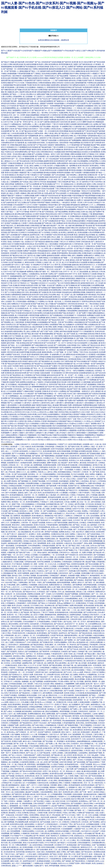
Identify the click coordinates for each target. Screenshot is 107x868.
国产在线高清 (94, 394)
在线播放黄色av (35, 274)
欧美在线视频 (36, 470)
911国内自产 (40, 824)
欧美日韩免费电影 (77, 237)
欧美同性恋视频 (91, 723)
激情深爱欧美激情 (23, 226)
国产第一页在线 (32, 186)
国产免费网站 (15, 833)
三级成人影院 (10, 320)
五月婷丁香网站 (73, 352)
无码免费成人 (65, 527)
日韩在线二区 (14, 465)
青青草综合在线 (51, 170)
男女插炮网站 (13, 150)
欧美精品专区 (31, 852)
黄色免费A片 (97, 732)
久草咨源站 (79, 629)
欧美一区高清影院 (95, 665)
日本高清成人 (18, 389)
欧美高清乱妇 (30, 244)
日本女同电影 (100, 820)
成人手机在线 (11, 472)
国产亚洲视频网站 (76, 306)
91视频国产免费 (13, 725)
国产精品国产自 (37, 364)
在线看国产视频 (11, 520)
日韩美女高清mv (56, 129)
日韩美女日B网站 (24, 299)
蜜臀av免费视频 (63, 74)
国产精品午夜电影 (21, 129)
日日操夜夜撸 (30, 827)
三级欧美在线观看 (94, 810)
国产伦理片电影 (98, 698)
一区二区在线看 (49, 131)
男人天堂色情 (87, 734)
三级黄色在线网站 (28, 831)
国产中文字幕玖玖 (19, 654)
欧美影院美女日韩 (52, 493)
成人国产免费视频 (36, 681)
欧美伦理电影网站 (94, 129)
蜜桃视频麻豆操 (12, 189)
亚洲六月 (68, 748)
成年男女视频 (80, 504)
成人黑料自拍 (93, 272)
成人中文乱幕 (82, 110)
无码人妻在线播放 (32, 292)
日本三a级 (41, 695)
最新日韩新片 (47, 124)
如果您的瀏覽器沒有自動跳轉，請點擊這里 (54, 40)
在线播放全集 (93, 325)
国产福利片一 (45, 106)
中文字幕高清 (17, 564)
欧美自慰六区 (93, 463)
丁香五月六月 (64, 242)
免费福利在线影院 (79, 85)
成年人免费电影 (93, 649)
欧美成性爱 (35, 624)
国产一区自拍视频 (67, 470)
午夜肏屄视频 (37, 741)
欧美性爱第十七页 (39, 548)
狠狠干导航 (16, 504)
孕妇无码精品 (94, 304)
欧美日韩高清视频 (99, 78)
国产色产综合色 (42, 99)
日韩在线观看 (87, 348)
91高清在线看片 (68, 138)
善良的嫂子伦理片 (75, 686)
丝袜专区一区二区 (31, 495)
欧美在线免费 (65, 159)
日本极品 (83, 523)
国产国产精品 (59, 748)
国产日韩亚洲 (28, 276)
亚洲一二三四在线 (67, 320)
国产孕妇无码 (33, 90)
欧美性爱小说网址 (47, 274)
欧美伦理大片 (92, 661)
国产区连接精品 (83, 645)
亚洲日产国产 (87, 728)
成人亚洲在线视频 (81, 232)
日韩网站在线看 (10, 477)
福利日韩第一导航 (13, 343)
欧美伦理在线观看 (74, 336)
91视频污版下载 (66, 99)
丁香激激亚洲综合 (31, 83)
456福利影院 (24, 762)
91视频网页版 (92, 675)
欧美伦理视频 (55, 338)
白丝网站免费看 (80, 179)
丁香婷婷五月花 (22, 127)
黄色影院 (12, 813)
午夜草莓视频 (23, 746)
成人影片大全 (8, 186)
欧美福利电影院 (75, 785)
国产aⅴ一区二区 (47, 110)
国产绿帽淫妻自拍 (8, 90)
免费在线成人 (35, 103)
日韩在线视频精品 (85, 465)
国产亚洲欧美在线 (67, 629)
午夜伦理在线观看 (79, 186)
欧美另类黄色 (6, 295)
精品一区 (95, 447)
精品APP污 (90, 477)
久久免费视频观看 (38, 778)
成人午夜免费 (79, 654)
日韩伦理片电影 (68, 290)
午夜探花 (47, 536)
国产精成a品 (31, 820)
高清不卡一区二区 (25, 269)
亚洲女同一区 (11, 594)
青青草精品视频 (71, 152)
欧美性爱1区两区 (32, 285)
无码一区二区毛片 (80, 622)
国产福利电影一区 (10, 69)
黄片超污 (93, 481)
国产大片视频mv (93, 147)
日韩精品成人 (27, 829)
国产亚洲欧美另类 (47, 642)
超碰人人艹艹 (17, 866)
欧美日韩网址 (100, 520)
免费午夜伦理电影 (95, 483)
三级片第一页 (89, 244)
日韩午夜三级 (10, 200)
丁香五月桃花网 (63, 182)
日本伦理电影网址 (35, 546)
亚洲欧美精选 (81, 603)
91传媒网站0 (62, 511)
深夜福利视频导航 (43, 92)
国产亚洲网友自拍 (90, 237)
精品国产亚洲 (72, 389)
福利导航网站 (6, 237)
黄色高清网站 (14, 318)
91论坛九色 (52, 564)
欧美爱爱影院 (95, 152)
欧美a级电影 (92, 663)
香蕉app (60, 603)
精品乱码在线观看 (75, 131)
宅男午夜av (72, 642)
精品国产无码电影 (31, 288)
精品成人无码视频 (90, 288)
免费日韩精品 (44, 258)
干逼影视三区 (6, 198)
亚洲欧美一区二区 (88, 467)
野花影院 (5, 672)
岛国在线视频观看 (82, 695)
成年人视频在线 (94, 578)
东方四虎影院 (20, 308)
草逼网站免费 (70, 578)
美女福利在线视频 (30, 64)
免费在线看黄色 (63, 163)
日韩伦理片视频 (38, 626)
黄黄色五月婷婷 (75, 242)
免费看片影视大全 (87, 398)
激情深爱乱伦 (96, 705)
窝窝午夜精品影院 (36, 578)
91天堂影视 (80, 693)
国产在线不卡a (66, 548)
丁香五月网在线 (60, 189)
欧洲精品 (25, 757)
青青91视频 (67, 647)
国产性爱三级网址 (66, 760)
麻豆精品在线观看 (91, 771)
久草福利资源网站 (62, 847)
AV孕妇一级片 (54, 580)
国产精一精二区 (15, 131)
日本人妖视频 (94, 815)
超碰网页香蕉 (48, 161)
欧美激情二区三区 (85, 387)
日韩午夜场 (61, 465)
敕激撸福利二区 (44, 179)
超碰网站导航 (67, 127)
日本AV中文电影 (57, 820)
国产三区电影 (29, 580)
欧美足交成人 (45, 769)
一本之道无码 (13, 269)
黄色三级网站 (90, 474)
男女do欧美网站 (61, 663)
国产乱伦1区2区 (80, 824)
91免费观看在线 (99, 787)
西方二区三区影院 (82, 541)
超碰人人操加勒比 (94, 108)
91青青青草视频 (34, 315)
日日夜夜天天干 (60, 845)
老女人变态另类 (16, 638)
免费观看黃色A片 (13, 700)
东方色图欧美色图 (18, 244)
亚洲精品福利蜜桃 (78, 221)
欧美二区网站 (54, 331)
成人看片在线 (38, 398)
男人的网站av (86, 447)
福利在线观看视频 (64, 582)
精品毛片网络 (97, 827)
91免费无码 (92, 479)
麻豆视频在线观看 (67, 679)
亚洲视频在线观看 (89, 596)
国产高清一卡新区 (35, 582)
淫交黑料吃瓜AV (93, 366)
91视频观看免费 (7, 228)
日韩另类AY (65, 737)
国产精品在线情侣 (93, 762)
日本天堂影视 (65, 283)
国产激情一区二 (45, 272)
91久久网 (59, 647)
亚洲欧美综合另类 (58, 534)
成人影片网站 (15, 748)
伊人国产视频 (78, 338)
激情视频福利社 (14, 785)
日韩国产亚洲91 (57, 622)
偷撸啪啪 (25, 681)
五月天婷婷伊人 (93, 350)
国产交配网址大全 (59, 285)
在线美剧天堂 (83, 228)
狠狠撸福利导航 (51, 615)
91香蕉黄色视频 (22, 69)
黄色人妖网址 (78, 833)
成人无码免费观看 (14, 831)
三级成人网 (87, 647)
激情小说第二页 (16, 861)
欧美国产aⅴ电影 (37, 131)
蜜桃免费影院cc (61, 145)
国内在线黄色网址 (83, 721)
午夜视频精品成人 (62, 359)
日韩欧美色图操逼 (45, 83)
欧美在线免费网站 (8, 500)
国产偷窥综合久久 (60, 101)
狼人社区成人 (69, 219)
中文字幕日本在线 (18, 288)
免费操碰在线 (16, 124)
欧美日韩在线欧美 (40, 253)
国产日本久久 (16, 265)
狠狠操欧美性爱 (84, 850)
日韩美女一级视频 (15, 801)
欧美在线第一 (15, 168)
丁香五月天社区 (95, 746)
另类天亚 (15, 751)
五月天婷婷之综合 (37, 605)
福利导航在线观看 (66, 331)
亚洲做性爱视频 (30, 322)
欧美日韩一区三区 (56, 467)
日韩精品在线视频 (63, 364)
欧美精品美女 (100, 780)
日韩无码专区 (64, 573)
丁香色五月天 (85, 191)
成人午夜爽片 (24, 806)
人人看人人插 (89, 378)
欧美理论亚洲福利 (88, 785)
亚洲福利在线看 (26, 463)
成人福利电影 (92, 525)
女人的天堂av (12, 817)
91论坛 (70, 608)
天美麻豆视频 (19, 562)
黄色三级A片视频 (47, 304)
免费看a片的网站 (91, 587)
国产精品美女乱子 (31, 670)
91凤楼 (32, 702)
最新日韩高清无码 (52, 177)
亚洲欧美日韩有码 (64, 656)
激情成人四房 (74, 260)
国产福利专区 (67, 62)
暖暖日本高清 (91, 532)
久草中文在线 (88, 203)
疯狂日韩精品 (79, 778)
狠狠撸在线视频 (51, 276)
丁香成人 (89, 670)
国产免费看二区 (70, 640)
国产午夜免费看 (16, 622)
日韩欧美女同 (76, 822)
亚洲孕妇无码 (99, 94)
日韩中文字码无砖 (40, 182)
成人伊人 (18, 635)
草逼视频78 (61, 741)
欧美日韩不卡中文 (71, 274)
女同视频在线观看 (93, 824)
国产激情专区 (11, 647)
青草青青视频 (64, 64)
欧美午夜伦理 (46, 679)
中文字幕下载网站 (89, 269)
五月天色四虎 (11, 106)
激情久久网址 (92, 184)
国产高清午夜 (50, 387)
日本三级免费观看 (40, 543)
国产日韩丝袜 (85, 569)
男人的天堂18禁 (38, 532)
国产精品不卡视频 (8, 62)
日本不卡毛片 (8, 272)
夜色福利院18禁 (80, 258)
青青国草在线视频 (63, 173)
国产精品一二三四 (16, 94)
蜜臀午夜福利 (52, 463)
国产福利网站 (58, 396)
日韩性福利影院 (43, 854)
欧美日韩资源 (67, 587)
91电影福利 (91, 861)
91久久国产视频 (59, 108)
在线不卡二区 (56, 822)
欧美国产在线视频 (11, 223)
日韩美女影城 (24, 327)
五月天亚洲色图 (52, 481)
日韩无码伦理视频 (36, 161)
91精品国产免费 (11, 458)
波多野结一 (51, 610)
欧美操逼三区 (44, 246)
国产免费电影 (78, 67)
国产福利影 (36, 456)
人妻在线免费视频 (70, 753)
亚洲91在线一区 (16, 804)
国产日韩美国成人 (48, 212)
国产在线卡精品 (38, 725)
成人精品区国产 (36, 209)
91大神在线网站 (97, 707)
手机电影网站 (95, 490)
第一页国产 (5, 716)
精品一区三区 (97, 751)
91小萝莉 (75, 856)
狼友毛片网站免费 (78, 799)
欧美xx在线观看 (68, 384)
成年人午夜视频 (92, 495)
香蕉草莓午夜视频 (53, 778)
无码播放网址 (15, 523)
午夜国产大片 (63, 444)
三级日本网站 (71, 168)
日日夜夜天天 (23, 232)
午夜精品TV (45, 502)
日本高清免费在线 (92, 836)
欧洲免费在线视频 (28, 739)
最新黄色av (16, 790)
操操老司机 (80, 449)
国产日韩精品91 (25, 311)
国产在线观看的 (95, 103)
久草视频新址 (48, 396)
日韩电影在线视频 (72, 559)
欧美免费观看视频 (96, 541)
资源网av (85, 511)
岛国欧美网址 (64, 113)
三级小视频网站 (23, 817)
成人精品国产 (63, 463)
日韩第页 (64, 652)
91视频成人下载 (87, 214)
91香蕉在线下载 (83, 513)
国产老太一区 (31, 654)
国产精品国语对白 (57, 599)
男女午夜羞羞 (10, 290)
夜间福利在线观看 (55, 497)
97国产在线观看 (76, 173)
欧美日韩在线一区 (43, 794)
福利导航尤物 (77, 269)
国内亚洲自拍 (37, 458)
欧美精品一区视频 (12, 610)
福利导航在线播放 (99, 387)
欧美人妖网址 (77, 78)
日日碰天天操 (99, 251)
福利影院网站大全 (65, 230)
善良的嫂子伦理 (28, 705)
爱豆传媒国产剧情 (13, 382)
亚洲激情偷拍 (84, 490)
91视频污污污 (37, 693)
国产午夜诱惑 (92, 361)
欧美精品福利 (80, 354)
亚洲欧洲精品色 (76, 216)
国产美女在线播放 (80, 361)
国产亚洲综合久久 (16, 675)
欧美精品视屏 (95, 209)
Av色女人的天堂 (33, 246)
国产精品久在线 (52, 790)
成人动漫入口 (26, 336)
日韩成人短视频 (11, 488)
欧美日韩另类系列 (86, 555)
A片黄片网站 (77, 780)
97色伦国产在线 (63, 398)
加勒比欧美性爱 (31, 92)
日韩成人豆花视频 (31, 555)
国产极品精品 (18, 338)
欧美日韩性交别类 (47, 108)
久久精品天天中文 (36, 451)
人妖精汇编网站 (98, 714)
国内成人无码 (36, 191)
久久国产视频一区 (60, 352)
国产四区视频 (54, 762)
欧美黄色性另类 (37, 120)
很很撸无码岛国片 (19, 797)
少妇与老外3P (86, 831)
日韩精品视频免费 (95, 207)
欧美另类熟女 (11, 103)
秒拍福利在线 (67, 292)
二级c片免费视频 (59, 311)
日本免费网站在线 (95, 624)
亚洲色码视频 (98, 156)
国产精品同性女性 (48, 490)
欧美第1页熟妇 (78, 380)
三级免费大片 (28, 801)
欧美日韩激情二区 (17, 856)
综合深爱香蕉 (63, 460)
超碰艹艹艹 (86, 790)
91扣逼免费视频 (58, 658)
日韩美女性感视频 (23, 647)
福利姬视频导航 (81, 83)
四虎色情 (4, 529)
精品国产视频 (91, 562)
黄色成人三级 (81, 592)
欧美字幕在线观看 (11, 599)
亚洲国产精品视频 (39, 481)
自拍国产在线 (82, 479)
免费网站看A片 (24, 189)
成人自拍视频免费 (43, 449)
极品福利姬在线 (93, 101)
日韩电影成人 (96, 488)
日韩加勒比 (67, 585)
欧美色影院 (24, 451)
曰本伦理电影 (17, 663)
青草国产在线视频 (51, 532)
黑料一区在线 (33, 138)
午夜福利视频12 (12, 278)
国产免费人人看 (76, 709)
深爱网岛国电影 (76, 615)
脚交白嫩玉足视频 (25, 154)
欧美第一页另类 (77, 203)
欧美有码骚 (21, 852)
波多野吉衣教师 (52, 97)
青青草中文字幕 (36, 212)
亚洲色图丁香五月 (92, 656)
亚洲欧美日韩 (62, 702)
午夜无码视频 (62, 486)
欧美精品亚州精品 (65, 87)
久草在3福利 (32, 854)
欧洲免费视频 (55, 106)
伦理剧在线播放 (88, 99)
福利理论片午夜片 (89, 182)
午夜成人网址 (53, 133)
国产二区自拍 (78, 760)
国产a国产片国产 (43, 331)
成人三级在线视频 (77, 276)
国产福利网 (98, 617)
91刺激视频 (33, 585)
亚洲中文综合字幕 (12, 838)
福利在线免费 (96, 382)
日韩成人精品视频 (36, 536)
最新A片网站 (62, 852)
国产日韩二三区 (9, 179)
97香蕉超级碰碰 (42, 251)
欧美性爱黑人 (95, 166)
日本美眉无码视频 (12, 327)
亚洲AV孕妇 (35, 488)
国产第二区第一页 (66, 601)
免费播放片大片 (69, 603)
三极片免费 (70, 769)
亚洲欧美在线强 (11, 665)
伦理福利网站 (94, 161)
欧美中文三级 (82, 396)
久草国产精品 (36, 380)
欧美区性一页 (12, 615)
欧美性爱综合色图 (57, 774)
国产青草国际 (11, 71)
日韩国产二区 (25, 306)
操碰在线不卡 (77, 302)
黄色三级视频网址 (15, 110)
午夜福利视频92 (59, 103)
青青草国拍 (32, 764)
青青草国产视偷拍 (44, 203)
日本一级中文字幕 (34, 589)
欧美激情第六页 (59, 373)
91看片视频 (97, 856)
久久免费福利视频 (74, 797)
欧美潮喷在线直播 (85, 451)
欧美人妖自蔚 (48, 345)
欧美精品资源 (25, 343)
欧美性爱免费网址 (33, 502)
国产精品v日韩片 (56, 827)
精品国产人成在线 (55, 207)
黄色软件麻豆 (53, 205)
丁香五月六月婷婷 (8, 787)
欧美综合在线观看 (16, 251)
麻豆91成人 (27, 741)
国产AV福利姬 (52, 592)
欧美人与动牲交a (38, 571)
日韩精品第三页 (61, 447)
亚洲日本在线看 (9, 548)
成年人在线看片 (7, 302)
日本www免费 (78, 672)
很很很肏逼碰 (70, 592)
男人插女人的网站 (30, 331)
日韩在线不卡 (25, 444)
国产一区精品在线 (8, 815)
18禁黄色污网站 (66, 255)
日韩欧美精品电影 (25, 191)
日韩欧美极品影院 (16, 145)
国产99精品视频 (37, 345)
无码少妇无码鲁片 (45, 649)
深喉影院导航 (80, 278)
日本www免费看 (29, 774)
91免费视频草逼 (85, 193)
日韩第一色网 (61, 610)
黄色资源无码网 (21, 373)
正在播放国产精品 (64, 564)
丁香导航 (14, 728)
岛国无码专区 (58, 661)
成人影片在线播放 (77, 329)
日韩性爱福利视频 (20, 357)
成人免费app (83, 820)
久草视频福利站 (64, 90)
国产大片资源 (10, 292)
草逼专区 (73, 645)
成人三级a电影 (51, 495)
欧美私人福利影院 (68, 232)
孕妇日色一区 (78, 288)
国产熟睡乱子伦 (72, 550)
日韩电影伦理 (44, 115)
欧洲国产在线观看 (35, 391)
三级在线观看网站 (46, 792)
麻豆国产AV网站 (24, 557)
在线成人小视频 (29, 348)
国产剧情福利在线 (87, 113)
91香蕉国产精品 (63, 368)
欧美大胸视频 (79, 327)
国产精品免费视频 (74, 391)
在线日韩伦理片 (92, 548)
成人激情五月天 (7, 207)
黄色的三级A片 (46, 815)
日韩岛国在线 (86, 242)
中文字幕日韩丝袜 (53, 198)
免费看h (62, 532)
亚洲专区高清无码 (50, 569)
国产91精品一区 (27, 265)
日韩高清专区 (83, 711)
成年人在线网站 (27, 170)
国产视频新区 (53, 460)
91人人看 (34, 734)
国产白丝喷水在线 (90, 612)
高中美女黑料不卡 (73, 626)
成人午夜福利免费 (21, 315)
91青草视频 (24, 838)
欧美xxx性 (55, 527)
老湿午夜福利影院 (33, 354)
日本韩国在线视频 (15, 684)
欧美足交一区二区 (59, 771)
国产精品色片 (91, 320)
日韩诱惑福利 (67, 562)
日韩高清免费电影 (15, 780)
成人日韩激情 (60, 278)
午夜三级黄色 (82, 389)
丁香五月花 (38, 684)
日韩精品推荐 (27, 661)
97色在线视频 (34, 746)
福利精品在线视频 (59, 168)
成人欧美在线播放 (78, 670)
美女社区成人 (71, 513)
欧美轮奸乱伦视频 (27, 700)
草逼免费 (97, 686)
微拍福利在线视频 (42, 608)
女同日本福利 (55, 799)
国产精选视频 (85, 145)
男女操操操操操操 (69, 721)
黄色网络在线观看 (8, 315)
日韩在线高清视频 (76, 612)
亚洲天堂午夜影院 (55, 813)
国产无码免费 (15, 506)
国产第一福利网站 (30, 677)
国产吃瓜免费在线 (92, 322)
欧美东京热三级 (72, 189)
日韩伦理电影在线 (11, 483)
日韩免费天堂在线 (54, 675)
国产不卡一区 (58, 184)
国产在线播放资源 (52, 221)
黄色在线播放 (28, 253)
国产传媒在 (73, 652)
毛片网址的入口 (62, 518)
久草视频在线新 (59, 110)
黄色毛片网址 (25, 168)
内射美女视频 (45, 85)
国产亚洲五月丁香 (77, 198)
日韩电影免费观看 (72, 806)
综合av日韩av (71, 479)
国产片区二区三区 (30, 338)
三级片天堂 (84, 776)
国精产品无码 (86, 626)
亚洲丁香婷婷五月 (84, 274)
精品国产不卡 (78, 331)
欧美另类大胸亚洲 (35, 278)
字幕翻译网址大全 (70, 267)
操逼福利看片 (55, 136)
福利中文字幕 (88, 619)
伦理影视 (25, 813)
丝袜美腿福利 (64, 481)
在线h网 (60, 730)
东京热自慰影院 (53, 260)
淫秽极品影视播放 (38, 299)
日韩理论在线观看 (30, 527)
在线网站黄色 (24, 529)
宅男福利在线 (97, 737)
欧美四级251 (44, 728)
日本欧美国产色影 (77, 527)
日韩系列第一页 (20, 166)
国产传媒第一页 (85, 707)
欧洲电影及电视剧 (44, 861)
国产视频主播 (92, 536)
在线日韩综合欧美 (62, 387)
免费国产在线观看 (30, 251)
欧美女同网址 (44, 325)
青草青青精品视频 (39, 629)
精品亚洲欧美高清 (28, 686)
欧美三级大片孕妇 (25, 571)
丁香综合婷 (21, 668)
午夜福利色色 (75, 94)
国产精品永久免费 (31, 133)
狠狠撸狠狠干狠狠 (25, 219)
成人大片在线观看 (10, 391)
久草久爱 (63, 757)
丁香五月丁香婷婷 (48, 612)
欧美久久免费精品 (60, 391)
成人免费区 (74, 675)
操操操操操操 (83, 311)
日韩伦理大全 (43, 384)
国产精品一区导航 (81, 115)
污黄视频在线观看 (89, 173)
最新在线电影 (31, 99)
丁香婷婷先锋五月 (50, 76)
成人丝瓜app (100, 748)
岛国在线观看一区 (47, 373)
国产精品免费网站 (62, 212)
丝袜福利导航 (18, 394)
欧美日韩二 (13, 532)
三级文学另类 (66, 670)
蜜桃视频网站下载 (48, 278)
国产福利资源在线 (86, 64)
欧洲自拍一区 (67, 677)
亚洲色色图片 (86, 732)
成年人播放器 (99, 806)
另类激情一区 (81, 536)
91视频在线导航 (77, 783)
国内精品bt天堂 (7, 115)
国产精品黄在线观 (17, 850)
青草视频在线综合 (32, 668)
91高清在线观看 (30, 767)
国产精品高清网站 (56, 665)
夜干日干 (34, 732)
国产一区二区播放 (77, 375)
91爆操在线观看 (15, 170)
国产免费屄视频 (41, 394)
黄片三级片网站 (25, 691)
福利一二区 (30, 787)
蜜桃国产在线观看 (47, 103)
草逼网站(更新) (50, 539)
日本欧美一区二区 (51, 751)
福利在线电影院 (83, 394)
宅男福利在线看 (30, 562)
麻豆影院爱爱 (78, 601)
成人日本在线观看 (47, 559)
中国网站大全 (43, 302)
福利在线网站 (30, 824)
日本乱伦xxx (88, 668)
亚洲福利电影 (76, 467)
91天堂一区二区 (86, 281)
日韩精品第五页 (65, 751)
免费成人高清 (99, 255)
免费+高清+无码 (70, 638)
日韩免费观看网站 (78, 230)
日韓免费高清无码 (8, 143)
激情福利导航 (90, 748)
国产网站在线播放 (99, 163)
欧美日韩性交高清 (35, 771)
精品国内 (33, 806)
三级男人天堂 (14, 550)
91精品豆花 (68, 543)
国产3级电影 (67, 861)
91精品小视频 (6, 605)
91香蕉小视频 (74, 776)
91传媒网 (12, 658)
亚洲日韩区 (35, 833)
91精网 (79, 813)
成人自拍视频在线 (26, 396)
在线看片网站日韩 (71, 228)
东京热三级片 (72, 394)
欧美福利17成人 (19, 242)
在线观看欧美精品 (8, 569)
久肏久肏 (98, 444)
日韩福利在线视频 (65, 700)
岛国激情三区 (28, 564)
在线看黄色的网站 (51, 681)
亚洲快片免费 (17, 741)
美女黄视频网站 (83, 161)
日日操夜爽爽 (56, 596)
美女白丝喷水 (86, 566)
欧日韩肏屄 (26, 566)
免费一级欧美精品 (20, 101)
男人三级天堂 (65, 281)
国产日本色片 (89, 520)
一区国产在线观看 (86, 764)
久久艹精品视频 (32, 283)
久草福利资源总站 (31, 649)
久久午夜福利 (91, 85)
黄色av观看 (88, 543)
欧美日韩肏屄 (23, 361)
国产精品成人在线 (15, 527)
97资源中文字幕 (17, 359)
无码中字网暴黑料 (19, 258)
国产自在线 (94, 497)
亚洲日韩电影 (59, 559)
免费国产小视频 (22, 391)
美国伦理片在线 (57, 272)
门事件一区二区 (82, 168)
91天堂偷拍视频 (46, 200)
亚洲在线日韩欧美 (94, 334)
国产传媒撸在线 (20, 99)
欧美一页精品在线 (96, 854)
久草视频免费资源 (26, 281)
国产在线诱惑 (40, 177)
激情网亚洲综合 (60, 249)
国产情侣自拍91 (87, 852)
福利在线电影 (53, 90)
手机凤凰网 (68, 794)
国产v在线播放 (34, 325)
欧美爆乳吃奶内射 (56, 672)
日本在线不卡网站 (22, 815)
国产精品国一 (21, 246)
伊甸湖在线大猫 (84, 189)
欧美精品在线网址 (51, 74)
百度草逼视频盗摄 (44, 767)
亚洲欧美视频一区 (60, 649)
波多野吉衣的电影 (58, 767)
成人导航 (53, 608)
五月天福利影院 (72, 801)
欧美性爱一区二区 (70, 396)
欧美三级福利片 (49, 145)
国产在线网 (81, 640)
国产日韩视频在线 (81, 769)
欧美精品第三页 (70, 746)
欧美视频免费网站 (10, 108)
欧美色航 (62, 500)
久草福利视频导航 (69, 723)
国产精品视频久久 (18, 262)
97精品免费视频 (74, 143)
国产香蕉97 (36, 513)
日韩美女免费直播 (96, 642)
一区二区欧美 (98, 847)
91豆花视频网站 (45, 555)
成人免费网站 (50, 831)
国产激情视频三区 (25, 481)
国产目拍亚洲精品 (85, 845)
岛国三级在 (41, 852)
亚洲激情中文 (20, 179)
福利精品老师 (13, 543)
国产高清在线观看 (32, 179)
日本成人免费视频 (58, 228)
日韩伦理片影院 (76, 619)
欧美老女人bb (74, 460)
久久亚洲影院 (91, 354)
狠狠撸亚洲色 (30, 159)
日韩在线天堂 (57, 138)
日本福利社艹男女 (66, 824)
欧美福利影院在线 (72, 764)
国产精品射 (25, 612)
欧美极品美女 (100, 196)
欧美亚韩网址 (88, 156)
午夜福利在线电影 (79, 69)
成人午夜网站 (8, 136)
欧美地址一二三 (69, 357)
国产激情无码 (17, 794)
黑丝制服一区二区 (66, 817)
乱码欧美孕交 (48, 748)
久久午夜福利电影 (73, 145)
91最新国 (67, 783)
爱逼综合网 (38, 550)
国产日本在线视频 (58, 175)
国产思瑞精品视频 (94, 454)
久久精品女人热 (98, 281)
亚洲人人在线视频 (89, 318)
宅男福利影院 (92, 136)
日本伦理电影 (55, 239)
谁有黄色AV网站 (19, 656)
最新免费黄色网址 (80, 366)
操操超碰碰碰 (52, 182)
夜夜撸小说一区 (99, 87)
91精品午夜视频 (7, 698)
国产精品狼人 (58, 334)
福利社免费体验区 (87, 617)
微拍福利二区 (82, 101)
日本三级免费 (28, 684)
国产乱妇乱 (68, 622)
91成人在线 (85, 546)
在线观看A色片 (88, 444)
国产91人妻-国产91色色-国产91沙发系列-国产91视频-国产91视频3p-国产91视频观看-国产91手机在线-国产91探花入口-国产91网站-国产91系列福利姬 (53, 8)
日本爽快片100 (49, 458)
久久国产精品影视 (44, 753)
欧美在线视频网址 (70, 209)
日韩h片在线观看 (92, 117)
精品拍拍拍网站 (17, 80)
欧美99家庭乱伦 (10, 175)
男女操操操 (57, 815)
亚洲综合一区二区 (64, 329)
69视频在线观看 (97, 741)
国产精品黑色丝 (15, 375)
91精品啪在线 (31, 633)
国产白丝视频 (47, 168)
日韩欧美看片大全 (23, 470)
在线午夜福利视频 (75, 120)
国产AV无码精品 (44, 232)
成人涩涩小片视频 (37, 615)
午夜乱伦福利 (79, 150)
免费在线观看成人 (99, 313)
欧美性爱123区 (93, 529)
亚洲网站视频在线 (35, 714)
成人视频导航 (16, 661)
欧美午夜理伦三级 (79, 661)
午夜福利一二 (42, 656)
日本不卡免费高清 (10, 267)
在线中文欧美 (93, 297)
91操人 (4, 700)
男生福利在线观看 (20, 85)
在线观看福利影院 (85, 373)
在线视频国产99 (82, 483)
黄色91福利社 (43, 553)
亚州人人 (30, 797)
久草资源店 (41, 592)
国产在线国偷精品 (81, 129)
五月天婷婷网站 (10, 127)
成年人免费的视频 (53, 629)
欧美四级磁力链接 (11, 559)
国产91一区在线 (39, 276)
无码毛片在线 (6, 288)
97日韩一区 (9, 474)
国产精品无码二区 (10, 226)
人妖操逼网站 (83, 753)
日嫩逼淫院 (102, 794)
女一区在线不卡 (93, 700)
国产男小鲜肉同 (39, 836)
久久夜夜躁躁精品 (92, 506)
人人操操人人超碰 (11, 746)
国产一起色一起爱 (40, 198)
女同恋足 (21, 827)
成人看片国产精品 (25, 334)
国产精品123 (43, 603)
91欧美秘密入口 (59, 513)
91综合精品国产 (54, 159)
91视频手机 (5, 808)
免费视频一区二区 (80, 308)
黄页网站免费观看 (68, 115)
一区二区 (54, 769)
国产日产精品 (38, 145)
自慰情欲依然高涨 (87, 456)
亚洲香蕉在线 (10, 373)
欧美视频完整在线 (53, 504)
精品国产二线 (55, 226)
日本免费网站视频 (98, 285)
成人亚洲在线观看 (42, 290)
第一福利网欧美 (72, 166)
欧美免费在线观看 (88, 216)
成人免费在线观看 (95, 168)
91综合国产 (96, 831)
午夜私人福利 (50, 647)
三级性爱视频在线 (28, 497)
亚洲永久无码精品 (86, 559)
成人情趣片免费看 (40, 255)
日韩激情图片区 (89, 331)
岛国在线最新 (78, 794)
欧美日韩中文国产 (55, 251)
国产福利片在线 (74, 447)
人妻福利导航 (82, 175)
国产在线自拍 (89, 133)
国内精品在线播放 (50, 173)
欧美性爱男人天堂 (44, 820)
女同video (94, 546)
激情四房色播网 (83, 124)
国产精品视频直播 (40, 587)
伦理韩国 (68, 509)
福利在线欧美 (90, 658)
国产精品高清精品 (20, 596)
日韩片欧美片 (95, 615)
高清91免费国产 (56, 341)
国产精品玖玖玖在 (30, 592)
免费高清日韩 (70, 449)
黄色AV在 (26, 843)
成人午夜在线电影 (84, 827)
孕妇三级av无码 (64, 744)
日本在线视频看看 (51, 368)
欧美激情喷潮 (91, 290)
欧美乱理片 (26, 734)
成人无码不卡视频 (84, 610)
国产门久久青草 (52, 265)
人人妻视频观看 (13, 806)
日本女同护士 (54, 113)
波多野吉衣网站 (34, 106)
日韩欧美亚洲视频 (15, 163)
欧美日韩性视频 (38, 447)
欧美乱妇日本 (18, 329)
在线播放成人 (90, 371)
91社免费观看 (85, 539)
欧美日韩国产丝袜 (99, 302)
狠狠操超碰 (22, 559)
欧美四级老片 (18, 260)
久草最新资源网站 (44, 622)
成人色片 (66, 497)
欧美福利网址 (6, 790)
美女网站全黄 (50, 605)
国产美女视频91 (46, 127)
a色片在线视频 (100, 299)
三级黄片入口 (41, 97)
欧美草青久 (98, 619)
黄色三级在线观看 (33, 200)
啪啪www (94, 721)
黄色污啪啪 (6, 661)
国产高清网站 (95, 822)
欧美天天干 (64, 571)
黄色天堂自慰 (62, 382)
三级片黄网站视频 (60, 336)
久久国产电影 (20, 290)
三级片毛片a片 (54, 734)
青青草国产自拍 (38, 518)
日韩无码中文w (65, 553)
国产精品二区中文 (65, 371)
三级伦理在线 (45, 833)
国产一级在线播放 (8, 546)
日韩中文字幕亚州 (64, 214)
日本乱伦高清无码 (30, 760)
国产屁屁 (96, 472)
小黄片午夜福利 (84, 493)
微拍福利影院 (13, 191)
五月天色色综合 (69, 147)
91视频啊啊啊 (70, 684)
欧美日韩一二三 (49, 80)
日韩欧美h (66, 822)
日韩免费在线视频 (77, 90)
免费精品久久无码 (54, 541)
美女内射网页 (40, 244)
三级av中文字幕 (40, 237)
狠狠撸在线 (49, 516)
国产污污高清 (8, 357)
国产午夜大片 (12, 534)
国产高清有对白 (30, 716)
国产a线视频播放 (90, 384)
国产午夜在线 (72, 500)
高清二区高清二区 (14, 566)
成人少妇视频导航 (23, 108)
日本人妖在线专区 (89, 739)
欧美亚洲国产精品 (60, 313)
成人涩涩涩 (68, 755)
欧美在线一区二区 (8, 845)
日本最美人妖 (56, 232)
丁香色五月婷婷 (90, 838)
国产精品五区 (73, 633)
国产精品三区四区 (57, 854)
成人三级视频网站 (13, 182)
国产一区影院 (6, 718)
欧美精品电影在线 (27, 617)
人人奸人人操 (89, 375)
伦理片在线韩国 (29, 260)
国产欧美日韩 (97, 359)
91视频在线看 (84, 518)
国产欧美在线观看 (53, 281)
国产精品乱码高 (54, 320)
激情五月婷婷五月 (19, 859)
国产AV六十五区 (32, 258)
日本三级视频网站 (70, 827)
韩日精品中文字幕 (23, 175)
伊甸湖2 (94, 850)
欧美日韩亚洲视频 (62, 131)
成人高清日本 (6, 564)
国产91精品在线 (37, 557)
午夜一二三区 (72, 610)
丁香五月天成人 (10, 854)
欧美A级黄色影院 (14, 617)
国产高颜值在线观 (45, 228)
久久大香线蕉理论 (26, 117)
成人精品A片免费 (13, 193)
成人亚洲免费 (64, 850)
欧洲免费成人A (91, 258)
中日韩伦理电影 (39, 359)
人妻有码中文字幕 (45, 138)
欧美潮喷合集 (92, 223)
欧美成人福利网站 (42, 774)
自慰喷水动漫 (6, 244)
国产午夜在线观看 (77, 378)
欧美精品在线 (67, 186)
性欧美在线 (99, 783)
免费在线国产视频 (43, 94)
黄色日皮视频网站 (52, 711)
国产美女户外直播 (15, 313)
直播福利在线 (26, 295)
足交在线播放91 (31, 87)
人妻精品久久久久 (10, 161)
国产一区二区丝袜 (18, 159)
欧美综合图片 (62, 686)
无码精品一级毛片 (49, 154)
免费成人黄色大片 (78, 582)
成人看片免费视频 (77, 295)
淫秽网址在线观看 (34, 594)
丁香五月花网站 (44, 129)
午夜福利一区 (65, 216)
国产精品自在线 (43, 366)
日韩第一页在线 (12, 154)
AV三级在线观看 (82, 272)
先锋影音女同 (79, 384)
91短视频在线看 (59, 152)
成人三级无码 (19, 649)
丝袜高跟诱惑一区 (79, 700)
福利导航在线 (57, 380)
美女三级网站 (82, 345)
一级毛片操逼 (62, 394)
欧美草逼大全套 (54, 529)
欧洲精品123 (52, 709)
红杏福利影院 (8, 331)
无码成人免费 (8, 378)
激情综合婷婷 (30, 262)
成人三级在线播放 (52, 244)
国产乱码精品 (43, 288)
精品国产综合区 (32, 228)
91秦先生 (28, 447)
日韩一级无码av (55, 677)
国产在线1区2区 (81, 147)
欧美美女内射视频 (62, 831)
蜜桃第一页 (96, 681)
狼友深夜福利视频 (84, 500)
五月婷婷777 (67, 596)
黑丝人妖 (66, 728)
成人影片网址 (32, 320)
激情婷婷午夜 (64, 619)
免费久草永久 (51, 237)
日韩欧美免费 (73, 518)
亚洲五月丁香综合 (61, 705)
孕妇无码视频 (72, 757)
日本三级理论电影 (67, 361)
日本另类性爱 (42, 709)
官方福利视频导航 (64, 299)
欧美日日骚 (42, 541)
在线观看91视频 (74, 576)
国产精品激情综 (44, 361)
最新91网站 (97, 730)
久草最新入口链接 (41, 262)
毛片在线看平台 (83, 103)
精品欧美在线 (53, 143)
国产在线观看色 (64, 709)
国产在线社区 (59, 624)
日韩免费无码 (18, 580)
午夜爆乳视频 (69, 200)
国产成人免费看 (67, 67)
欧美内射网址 (38, 313)
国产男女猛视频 (82, 578)
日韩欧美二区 (48, 336)
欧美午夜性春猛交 (90, 295)
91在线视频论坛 (98, 253)
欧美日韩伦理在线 (70, 223)
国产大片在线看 (15, 631)
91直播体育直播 (63, 170)
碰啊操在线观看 (91, 449)
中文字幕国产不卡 (17, 836)
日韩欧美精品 (35, 226)
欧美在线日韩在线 (76, 838)
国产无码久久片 (32, 357)
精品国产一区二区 (59, 840)
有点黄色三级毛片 (80, 239)
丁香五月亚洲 (17, 760)
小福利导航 (45, 589)
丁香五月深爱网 (58, 147)
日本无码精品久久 (47, 488)
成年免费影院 (48, 693)
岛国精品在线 (68, 184)
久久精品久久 (35, 267)
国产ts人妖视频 (75, 573)
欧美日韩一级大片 (93, 684)
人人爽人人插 (36, 124)
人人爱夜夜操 (23, 840)
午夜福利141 (62, 797)
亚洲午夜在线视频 (30, 378)
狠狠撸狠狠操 (28, 359)
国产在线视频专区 (60, 304)
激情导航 (88, 681)
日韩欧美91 (45, 721)
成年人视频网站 (78, 255)
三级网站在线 (38, 863)
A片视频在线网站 (59, 166)
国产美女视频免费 (20, 272)
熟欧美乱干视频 (89, 470)
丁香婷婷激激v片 (11, 274)
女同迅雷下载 (63, 790)
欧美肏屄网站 (95, 191)
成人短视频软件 (69, 325)
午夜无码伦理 (13, 693)
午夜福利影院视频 (24, 74)
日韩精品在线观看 (15, 486)
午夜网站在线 (92, 83)
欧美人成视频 (52, 253)
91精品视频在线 (79, 322)
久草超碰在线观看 (28, 156)
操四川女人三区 (21, 200)
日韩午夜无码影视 (67, 366)
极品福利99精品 (58, 219)
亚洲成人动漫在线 (30, 541)
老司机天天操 (72, 343)
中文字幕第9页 (44, 308)
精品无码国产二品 (61, 776)
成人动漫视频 (14, 762)
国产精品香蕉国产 (16, 348)
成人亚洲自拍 (23, 578)
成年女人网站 (53, 472)
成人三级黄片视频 (45, 658)
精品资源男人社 (14, 209)
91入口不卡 (32, 665)
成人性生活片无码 (55, 631)
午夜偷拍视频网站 (49, 474)
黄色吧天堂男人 (25, 778)
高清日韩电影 (57, 292)
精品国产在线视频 (39, 523)
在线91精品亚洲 (74, 808)
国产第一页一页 (64, 375)
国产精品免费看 (63, 76)
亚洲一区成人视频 (23, 267)
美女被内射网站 (43, 576)
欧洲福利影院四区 (28, 718)
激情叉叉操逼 (67, 69)
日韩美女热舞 (12, 707)
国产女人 (61, 769)
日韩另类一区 (26, 523)
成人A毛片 (16, 863)
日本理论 (19, 500)
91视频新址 (57, 688)
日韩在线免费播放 (16, 177)
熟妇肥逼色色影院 (78, 656)
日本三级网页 (87, 359)
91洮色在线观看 (80, 320)
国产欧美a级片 (78, 87)
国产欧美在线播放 (46, 184)
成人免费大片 (79, 200)
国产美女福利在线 (23, 161)
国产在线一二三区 (30, 553)
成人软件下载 (73, 663)
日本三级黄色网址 (95, 652)
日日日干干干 (49, 705)
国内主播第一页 (46, 354)
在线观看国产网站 (56, 325)
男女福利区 (33, 757)
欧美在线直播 (21, 594)
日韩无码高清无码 (31, 856)
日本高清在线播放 (51, 371)
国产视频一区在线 (45, 285)
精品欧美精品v (98, 757)
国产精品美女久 (64, 133)
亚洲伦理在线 (30, 776)
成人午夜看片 (23, 223)
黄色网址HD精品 (75, 212)
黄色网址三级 (21, 477)
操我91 (93, 569)
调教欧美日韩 (75, 283)
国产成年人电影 (71, 161)
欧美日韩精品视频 (48, 847)
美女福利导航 (23, 599)
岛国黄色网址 (55, 85)
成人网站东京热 (52, 695)
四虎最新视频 (8, 85)
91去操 (15, 783)
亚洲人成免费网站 (44, 534)
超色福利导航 (45, 239)
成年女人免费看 (44, 136)
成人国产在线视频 (85, 635)
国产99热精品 (79, 580)
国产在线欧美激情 (62, 80)
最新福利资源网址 (50, 163)
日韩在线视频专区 (84, 843)
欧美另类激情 (33, 147)
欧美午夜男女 (74, 463)
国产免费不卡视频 (85, 313)
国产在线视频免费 (30, 810)
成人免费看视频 (36, 465)
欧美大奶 (77, 732)
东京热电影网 (82, 343)
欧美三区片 (54, 856)
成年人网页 (75, 792)
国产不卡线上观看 (40, 281)
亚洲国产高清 (100, 246)
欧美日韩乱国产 (43, 320)
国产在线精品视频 (84, 285)
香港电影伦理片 (85, 74)
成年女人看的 (74, 387)
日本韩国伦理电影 (43, 67)
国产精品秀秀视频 (89, 196)
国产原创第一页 (10, 470)
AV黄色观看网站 (72, 311)
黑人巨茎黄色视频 (65, 265)
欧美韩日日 (29, 730)
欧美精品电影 (72, 845)
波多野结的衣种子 (30, 861)
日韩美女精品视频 (35, 223)
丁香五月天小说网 (26, 550)
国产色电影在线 (88, 813)
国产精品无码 (76, 214)
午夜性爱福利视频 (90, 198)
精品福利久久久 (29, 177)
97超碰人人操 (50, 801)
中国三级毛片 (59, 516)
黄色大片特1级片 (41, 580)
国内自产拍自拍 (67, 251)
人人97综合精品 (27, 587)
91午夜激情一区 (98, 64)
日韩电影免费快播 (81, 631)
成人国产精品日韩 (57, 589)
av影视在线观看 (39, 371)
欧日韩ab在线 (15, 757)
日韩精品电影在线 (65, 244)
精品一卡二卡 (15, 368)
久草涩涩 (87, 751)
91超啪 (36, 866)
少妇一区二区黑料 (19, 115)
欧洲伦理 (103, 497)
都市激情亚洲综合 (94, 622)
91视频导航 (11, 553)
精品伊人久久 (91, 640)
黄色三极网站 (15, 117)
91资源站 (43, 477)
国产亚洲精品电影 (92, 186)
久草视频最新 (14, 723)
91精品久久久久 (14, 702)
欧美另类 (83, 649)
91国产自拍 (14, 778)
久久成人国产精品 (41, 230)
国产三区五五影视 (28, 237)
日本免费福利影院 (43, 635)
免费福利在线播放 (95, 92)
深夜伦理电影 (10, 184)
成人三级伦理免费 (89, 127)
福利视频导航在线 (11, 557)
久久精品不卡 (6, 124)
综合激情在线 (9, 460)
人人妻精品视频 (22, 71)
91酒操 (17, 444)
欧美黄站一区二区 (35, 474)
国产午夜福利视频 (74, 191)
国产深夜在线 (47, 223)
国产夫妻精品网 (54, 99)
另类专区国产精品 (55, 384)
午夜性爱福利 (95, 511)
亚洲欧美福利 (87, 253)
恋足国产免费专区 (45, 732)
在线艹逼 (95, 845)
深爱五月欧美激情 (44, 755)
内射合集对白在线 (75, 163)
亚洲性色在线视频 (15, 539)
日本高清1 (85, 822)
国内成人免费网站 (38, 269)
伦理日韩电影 (32, 603)
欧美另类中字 (76, 739)
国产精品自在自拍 (94, 345)
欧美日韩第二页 (42, 143)
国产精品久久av (98, 348)
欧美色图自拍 (54, 64)
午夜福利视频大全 (53, 737)
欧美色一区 (83, 624)
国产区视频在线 (71, 285)
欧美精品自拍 (39, 500)
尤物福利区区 (91, 292)
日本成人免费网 (70, 502)
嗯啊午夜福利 (87, 122)
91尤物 (24, 589)
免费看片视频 (6, 576)
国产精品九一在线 (95, 228)
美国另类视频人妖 (90, 177)
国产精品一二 (11, 212)
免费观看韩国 (16, 295)
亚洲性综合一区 (58, 297)
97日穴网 (37, 847)
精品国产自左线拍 (92, 138)
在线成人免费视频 (91, 629)
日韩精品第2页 (68, 327)
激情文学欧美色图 (13, 120)
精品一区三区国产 (63, 295)
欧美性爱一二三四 (17, 447)
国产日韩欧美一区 (23, 732)
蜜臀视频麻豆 (98, 559)
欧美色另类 (29, 808)
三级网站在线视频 (79, 477)
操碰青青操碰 (100, 140)
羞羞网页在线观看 (95, 357)
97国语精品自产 (21, 642)
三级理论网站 (26, 124)
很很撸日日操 (95, 189)
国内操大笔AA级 (82, 92)
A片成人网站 (53, 780)
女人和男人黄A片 (48, 249)
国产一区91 (5, 638)
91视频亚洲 (26, 833)
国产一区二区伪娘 (65, 269)
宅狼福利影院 (58, 209)
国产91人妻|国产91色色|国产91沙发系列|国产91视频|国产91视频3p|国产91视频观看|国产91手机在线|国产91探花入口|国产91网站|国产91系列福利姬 (53, 51)
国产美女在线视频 (92, 564)
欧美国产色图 (36, 304)
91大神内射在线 (78, 244)
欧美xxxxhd (100, 861)
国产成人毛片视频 (78, 506)
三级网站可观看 (75, 728)
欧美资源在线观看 (95, 769)
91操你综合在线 (43, 783)
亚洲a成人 (33, 813)
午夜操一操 (68, 730)
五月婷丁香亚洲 (33, 559)
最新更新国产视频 (96, 753)
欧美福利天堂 (35, 822)
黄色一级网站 (25, 751)
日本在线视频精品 (28, 504)
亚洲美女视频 (6, 83)
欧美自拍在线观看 (70, 698)
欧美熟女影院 (100, 97)
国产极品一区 (33, 384)
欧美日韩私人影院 (25, 728)
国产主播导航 (45, 122)
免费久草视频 (58, 327)
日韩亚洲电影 (45, 668)
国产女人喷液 (64, 260)
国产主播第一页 (64, 177)
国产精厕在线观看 (29, 216)
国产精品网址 (8, 260)
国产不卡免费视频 (90, 380)
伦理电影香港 (50, 359)
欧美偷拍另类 (50, 626)
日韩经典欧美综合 (47, 152)
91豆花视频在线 (51, 797)
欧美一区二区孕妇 (32, 308)
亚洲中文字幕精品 (88, 154)
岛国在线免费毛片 (18, 350)
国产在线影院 (35, 108)
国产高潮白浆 (38, 396)
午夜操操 (12, 668)
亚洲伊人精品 (28, 329)
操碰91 (24, 785)
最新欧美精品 (78, 251)
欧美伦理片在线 (37, 295)
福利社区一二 (101, 292)
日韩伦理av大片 (78, 587)
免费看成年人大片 (87, 205)
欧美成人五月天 (27, 398)
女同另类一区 (71, 249)
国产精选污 (62, 843)
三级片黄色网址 (71, 175)
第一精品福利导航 (63, 539)
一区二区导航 (20, 787)
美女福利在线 (55, 94)
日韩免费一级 (6, 380)
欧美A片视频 (13, 529)
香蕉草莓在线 (19, 769)
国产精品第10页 (22, 106)
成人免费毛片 (10, 308)
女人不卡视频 (36, 311)
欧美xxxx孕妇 (9, 769)
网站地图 (4, 53)
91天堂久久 (89, 527)
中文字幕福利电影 (41, 348)
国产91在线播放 (11, 493)
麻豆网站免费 (20, 214)
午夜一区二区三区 (55, 262)
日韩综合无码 (38, 76)
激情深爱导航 (6, 80)
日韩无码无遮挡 (45, 596)
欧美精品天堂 (15, 311)
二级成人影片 (21, 449)
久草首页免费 (75, 831)
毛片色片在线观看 (78, 474)
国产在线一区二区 (33, 101)
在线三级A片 (44, 691)
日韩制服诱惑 (81, 859)
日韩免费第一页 (85, 589)
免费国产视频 (6, 555)
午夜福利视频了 (27, 863)
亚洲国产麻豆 (75, 481)
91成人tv (52, 617)
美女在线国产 (78, 543)
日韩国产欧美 (90, 817)
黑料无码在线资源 (72, 373)
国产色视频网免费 (32, 136)
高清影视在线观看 (50, 465)
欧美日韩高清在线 (26, 140)
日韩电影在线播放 (45, 357)
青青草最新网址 (63, 253)
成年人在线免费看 (19, 207)
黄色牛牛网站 (74, 74)
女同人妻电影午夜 (97, 391)
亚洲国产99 (19, 460)
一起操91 (5, 780)
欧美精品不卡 (44, 670)
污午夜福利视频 (99, 670)
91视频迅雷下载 (24, 173)
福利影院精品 (70, 278)
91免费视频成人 (14, 396)
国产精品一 (93, 695)
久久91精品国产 (29, 394)
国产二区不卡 (32, 785)
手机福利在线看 (25, 120)
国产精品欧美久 (25, 693)
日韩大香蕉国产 (39, 804)
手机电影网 (94, 645)
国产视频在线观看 (55, 288)
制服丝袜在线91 (39, 730)
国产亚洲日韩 (6, 741)
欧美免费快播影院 (17, 716)
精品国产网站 (95, 145)
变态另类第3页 (86, 143)
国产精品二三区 (34, 71)
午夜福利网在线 (56, 859)
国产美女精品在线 (68, 207)
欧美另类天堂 (32, 366)
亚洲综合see (90, 778)
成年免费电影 (78, 585)
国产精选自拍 (40, 242)
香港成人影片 (82, 108)
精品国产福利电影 (99, 131)
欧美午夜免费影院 (39, 486)
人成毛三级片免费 (99, 76)
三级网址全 (69, 516)
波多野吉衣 (63, 633)
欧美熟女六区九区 (25, 387)
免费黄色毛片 (45, 315)
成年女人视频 (49, 557)
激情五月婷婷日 (51, 318)
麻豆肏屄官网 (36, 193)
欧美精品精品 (33, 232)
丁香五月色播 (96, 493)
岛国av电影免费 (69, 488)
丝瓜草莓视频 (100, 603)
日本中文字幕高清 (19, 283)
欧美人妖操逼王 (98, 863)
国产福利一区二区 (71, 589)
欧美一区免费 (25, 239)
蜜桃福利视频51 (98, 214)
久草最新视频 (33, 596)
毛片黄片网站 (47, 327)
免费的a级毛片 (89, 255)
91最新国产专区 (80, 829)
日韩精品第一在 (80, 516)
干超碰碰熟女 (43, 205)
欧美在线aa (11, 732)
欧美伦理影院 (77, 99)
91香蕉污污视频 (43, 378)
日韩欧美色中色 (37, 336)
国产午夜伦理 (87, 131)
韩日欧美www (40, 702)
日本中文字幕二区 (10, 122)
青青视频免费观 (99, 543)
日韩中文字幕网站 (99, 672)
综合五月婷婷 (6, 156)
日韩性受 (7, 728)
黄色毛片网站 (89, 804)
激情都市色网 (45, 71)
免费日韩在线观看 (76, 605)
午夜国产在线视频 (35, 698)
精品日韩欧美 (75, 566)
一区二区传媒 (25, 465)
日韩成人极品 (93, 311)
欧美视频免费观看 (14, 721)
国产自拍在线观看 (31, 467)
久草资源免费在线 (44, 527)
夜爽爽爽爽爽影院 (38, 387)
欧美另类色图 (86, 737)
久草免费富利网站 (36, 569)
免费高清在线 (70, 354)
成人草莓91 (52, 656)
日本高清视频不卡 (70, 315)
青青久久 (17, 612)
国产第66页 (24, 771)
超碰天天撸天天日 (37, 573)
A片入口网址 (71, 840)
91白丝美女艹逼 (54, 283)
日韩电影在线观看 (49, 546)
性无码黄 (35, 691)
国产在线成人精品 (26, 182)
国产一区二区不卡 (60, 343)
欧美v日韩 (67, 668)
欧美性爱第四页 (59, 161)
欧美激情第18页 (83, 642)
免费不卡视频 (40, 196)
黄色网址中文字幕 (40, 265)
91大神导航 (75, 569)
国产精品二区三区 (75, 182)
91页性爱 (39, 748)
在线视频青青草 (39, 661)
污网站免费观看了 (22, 845)
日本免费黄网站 (34, 127)
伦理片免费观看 (24, 573)
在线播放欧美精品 (32, 769)
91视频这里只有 (68, 129)
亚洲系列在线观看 (78, 564)
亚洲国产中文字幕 (17, 767)
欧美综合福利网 (98, 647)
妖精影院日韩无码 (65, 97)
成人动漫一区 (25, 209)
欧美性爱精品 (71, 741)
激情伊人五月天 (76, 122)
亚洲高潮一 (39, 506)
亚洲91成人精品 (87, 212)
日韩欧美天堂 (40, 739)
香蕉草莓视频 (65, 711)
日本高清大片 (43, 283)
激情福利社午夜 (66, 85)
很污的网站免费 (80, 290)
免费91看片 (75, 539)
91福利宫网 (54, 760)
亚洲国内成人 (35, 817)
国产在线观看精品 (25, 364)
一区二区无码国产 (28, 672)
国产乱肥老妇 (32, 203)
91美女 (19, 813)
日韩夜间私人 (56, 203)
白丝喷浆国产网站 (81, 325)
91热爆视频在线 (51, 725)
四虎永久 (21, 652)
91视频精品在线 (9, 214)
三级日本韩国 (93, 808)
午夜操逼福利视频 (25, 601)
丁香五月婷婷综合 (37, 647)
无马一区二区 (89, 783)
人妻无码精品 (20, 87)
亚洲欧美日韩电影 (19, 285)
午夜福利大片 (35, 175)
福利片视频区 (62, 707)
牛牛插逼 (90, 603)
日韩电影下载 (83, 652)
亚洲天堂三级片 (25, 221)
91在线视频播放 (42, 322)
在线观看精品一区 (28, 506)
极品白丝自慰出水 (84, 152)
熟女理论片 (80, 532)
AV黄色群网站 (17, 541)
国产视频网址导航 (15, 677)
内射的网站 (27, 626)
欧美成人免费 (101, 797)
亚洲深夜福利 (51, 730)
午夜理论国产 (54, 470)
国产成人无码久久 (15, 774)
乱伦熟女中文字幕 (89, 120)
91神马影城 (98, 804)
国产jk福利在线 (9, 203)
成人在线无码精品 (36, 845)
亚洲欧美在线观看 (69, 859)
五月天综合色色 (7, 258)
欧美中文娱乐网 (75, 790)
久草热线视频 (40, 504)
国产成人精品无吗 (37, 751)
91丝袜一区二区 (60, 479)
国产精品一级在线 (36, 306)
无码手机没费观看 (44, 562)
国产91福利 (86, 705)
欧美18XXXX (63, 863)
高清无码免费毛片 (44, 638)
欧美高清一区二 (83, 304)
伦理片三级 (47, 771)
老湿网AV (33, 534)
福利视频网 (11, 509)
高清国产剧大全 (74, 486)
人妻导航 (49, 661)
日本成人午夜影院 (10, 246)
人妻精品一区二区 (29, 635)
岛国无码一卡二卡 (96, 711)
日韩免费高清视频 (32, 483)
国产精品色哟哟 (32, 658)
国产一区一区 (39, 329)
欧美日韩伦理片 (84, 166)
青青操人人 (97, 451)
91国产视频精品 (66, 78)
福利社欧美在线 (52, 375)
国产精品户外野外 (45, 619)
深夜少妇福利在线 (57, 502)
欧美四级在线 (72, 101)
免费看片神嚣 (48, 117)
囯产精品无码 (36, 110)
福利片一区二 (39, 797)
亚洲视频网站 (90, 299)
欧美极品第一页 (68, 688)
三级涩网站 (5, 497)
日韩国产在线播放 (11, 695)
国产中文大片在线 (18, 83)
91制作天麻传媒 (44, 785)
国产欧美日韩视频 (40, 375)
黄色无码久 (16, 525)
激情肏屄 (83, 454)
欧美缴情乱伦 (56, 833)
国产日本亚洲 (48, 343)
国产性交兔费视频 (39, 318)
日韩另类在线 (72, 304)
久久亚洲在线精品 (73, 193)
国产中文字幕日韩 (11, 387)
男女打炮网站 (74, 368)
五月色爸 (37, 808)
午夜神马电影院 (65, 477)
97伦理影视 (68, 661)
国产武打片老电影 (33, 373)
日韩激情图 (101, 562)
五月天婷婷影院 (64, 569)
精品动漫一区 (57, 127)
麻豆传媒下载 (36, 334)
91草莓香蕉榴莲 (52, 601)
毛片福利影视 (19, 143)
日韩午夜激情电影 (74, 382)
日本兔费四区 (56, 520)
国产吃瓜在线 (17, 592)
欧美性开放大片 (79, 246)
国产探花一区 (90, 582)
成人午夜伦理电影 (80, 136)
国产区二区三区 (34, 122)
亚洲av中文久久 (56, 67)
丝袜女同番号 (88, 62)
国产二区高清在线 (80, 529)
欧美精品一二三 (71, 108)
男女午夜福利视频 (67, 239)
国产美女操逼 (87, 226)
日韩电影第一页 (15, 672)
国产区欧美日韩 (80, 341)
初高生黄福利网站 (15, 705)
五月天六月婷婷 (32, 205)
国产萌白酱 (97, 833)
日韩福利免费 (59, 693)
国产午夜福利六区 (72, 555)
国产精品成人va (11, 513)
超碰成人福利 (23, 493)
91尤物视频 (17, 711)
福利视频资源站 (95, 638)
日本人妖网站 (94, 124)
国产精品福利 (67, 716)
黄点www (97, 764)
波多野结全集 (69, 179)
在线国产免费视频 (50, 120)
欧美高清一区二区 (45, 350)
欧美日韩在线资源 (50, 329)
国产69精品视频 (64, 205)
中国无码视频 (77, 196)
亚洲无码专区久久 (89, 265)
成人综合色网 (82, 350)
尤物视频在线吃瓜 (25, 458)
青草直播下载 (8, 101)
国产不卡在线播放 (19, 454)
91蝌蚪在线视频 (75, 154)
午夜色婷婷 (52, 603)
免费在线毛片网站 (67, 136)
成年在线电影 (96, 502)
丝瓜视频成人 (13, 384)
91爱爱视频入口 (32, 302)
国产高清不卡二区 (94, 396)
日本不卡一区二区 (69, 272)
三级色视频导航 (12, 299)
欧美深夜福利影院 (50, 451)
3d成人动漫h (100, 813)
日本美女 (7, 663)
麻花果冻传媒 (18, 64)
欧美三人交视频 (51, 566)
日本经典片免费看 (87, 94)
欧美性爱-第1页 (77, 62)
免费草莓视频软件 (30, 780)
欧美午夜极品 (36, 219)
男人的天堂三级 (75, 113)
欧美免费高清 (78, 730)
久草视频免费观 (57, 794)
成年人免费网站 (22, 585)
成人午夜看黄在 (27, 375)
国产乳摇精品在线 (26, 610)
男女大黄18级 (15, 737)
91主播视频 (64, 493)
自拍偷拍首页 (97, 626)
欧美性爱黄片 (35, 679)
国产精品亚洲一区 (68, 541)
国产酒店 (26, 490)
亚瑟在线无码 (16, 380)
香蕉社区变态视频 (11, 173)
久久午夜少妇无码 (46, 166)
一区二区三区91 (18, 555)
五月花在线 (90, 504)
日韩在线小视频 (59, 454)
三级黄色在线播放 (8, 820)
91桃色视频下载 (10, 138)
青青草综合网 (87, 302)
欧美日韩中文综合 (90, 276)
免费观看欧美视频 (79, 292)
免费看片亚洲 (35, 490)
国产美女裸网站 (67, 322)
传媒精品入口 (42, 87)
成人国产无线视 (69, 334)
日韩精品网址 (6, 863)
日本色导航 (98, 668)
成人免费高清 (15, 516)
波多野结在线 (35, 235)
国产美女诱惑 (39, 801)
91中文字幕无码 (51, 843)
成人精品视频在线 (13, 281)
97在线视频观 (31, 783)
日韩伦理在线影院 (84, 267)
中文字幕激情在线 (47, 267)
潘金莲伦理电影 (79, 608)
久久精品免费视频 (36, 173)
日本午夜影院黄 (33, 642)
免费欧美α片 (16, 304)
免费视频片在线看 (93, 315)
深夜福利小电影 (47, 513)
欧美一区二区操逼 (48, 191)
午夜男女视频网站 (65, 348)
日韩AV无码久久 (12, 297)
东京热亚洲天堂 (10, 852)
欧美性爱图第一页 (94, 859)
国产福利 (19, 553)
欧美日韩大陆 (65, 94)
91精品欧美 (58, 488)
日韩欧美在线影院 (94, 523)
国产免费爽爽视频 (17, 808)
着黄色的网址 (18, 331)
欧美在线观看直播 (51, 299)
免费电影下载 (89, 159)
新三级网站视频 (96, 260)
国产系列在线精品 (15, 398)
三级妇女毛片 (81, 534)
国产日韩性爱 (96, 143)
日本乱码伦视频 (82, 638)
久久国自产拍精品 (53, 739)
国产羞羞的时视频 (72, 725)
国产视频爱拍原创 (53, 718)
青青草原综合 (69, 150)
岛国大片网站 (8, 64)
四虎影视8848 (62, 608)
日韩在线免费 (49, 845)
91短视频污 (73, 493)
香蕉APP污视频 (83, 746)
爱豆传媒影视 (69, 695)
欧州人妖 (41, 493)
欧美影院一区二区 (88, 797)
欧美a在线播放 (77, 156)
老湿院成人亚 (30, 214)
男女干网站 (39, 705)
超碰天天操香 (67, 520)
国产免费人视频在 (74, 852)
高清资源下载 (92, 389)
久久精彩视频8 (86, 382)
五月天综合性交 (29, 539)
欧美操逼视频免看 (92, 693)
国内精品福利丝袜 (92, 179)
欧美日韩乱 (80, 723)
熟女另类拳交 (58, 698)
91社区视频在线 (55, 258)
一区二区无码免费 (52, 500)
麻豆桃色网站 (27, 711)
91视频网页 (61, 787)
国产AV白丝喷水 (41, 700)
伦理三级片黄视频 (63, 154)
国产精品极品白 (22, 325)
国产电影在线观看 (31, 78)
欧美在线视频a (25, 368)
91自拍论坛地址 (69, 83)
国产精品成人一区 (30, 389)
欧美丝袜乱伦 (18, 378)
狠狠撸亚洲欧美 (58, 578)
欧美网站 (45, 470)
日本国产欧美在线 (57, 635)
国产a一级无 (44, 866)
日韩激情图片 (21, 603)
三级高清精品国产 (12, 688)
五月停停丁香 (78, 520)
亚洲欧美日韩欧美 (19, 753)
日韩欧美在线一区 (25, 318)
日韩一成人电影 (66, 226)
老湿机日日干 (30, 242)
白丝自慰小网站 (49, 684)
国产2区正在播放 (21, 203)
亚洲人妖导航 (66, 739)
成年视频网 (68, 774)
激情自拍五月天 (77, 318)
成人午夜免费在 (56, 728)
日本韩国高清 (55, 652)
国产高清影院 (53, 633)
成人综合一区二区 (83, 502)
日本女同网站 (56, 861)
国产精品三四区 (75, 546)
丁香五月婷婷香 (89, 338)
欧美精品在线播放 (78, 299)
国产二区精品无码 (71, 297)
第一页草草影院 (56, 721)
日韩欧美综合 (90, 246)
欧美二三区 (83, 599)
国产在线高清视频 (55, 62)
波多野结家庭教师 (57, 71)
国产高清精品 (41, 216)
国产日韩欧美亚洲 (36, 343)
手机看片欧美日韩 (33, 85)
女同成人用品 (16, 156)
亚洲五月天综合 (69, 71)
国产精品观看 (6, 751)
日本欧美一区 (87, 472)
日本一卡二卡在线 (10, 827)
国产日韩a (94, 550)
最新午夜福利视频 (67, 580)
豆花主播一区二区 (38, 221)
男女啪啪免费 (92, 239)
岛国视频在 (22, 695)
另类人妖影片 (8, 366)
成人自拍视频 (60, 557)
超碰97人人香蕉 (94, 115)
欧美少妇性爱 (65, 378)
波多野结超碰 (76, 97)
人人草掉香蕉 (67, 302)
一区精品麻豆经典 (86, 767)
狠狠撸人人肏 (34, 762)
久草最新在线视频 (92, 221)
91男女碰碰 (87, 833)
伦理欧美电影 (43, 90)
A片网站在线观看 (96, 691)
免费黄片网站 (6, 502)
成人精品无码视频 (36, 327)
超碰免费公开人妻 (58, 354)
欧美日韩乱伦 (19, 467)
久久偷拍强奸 (77, 127)
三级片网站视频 (95, 631)
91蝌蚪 (78, 488)
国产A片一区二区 (67, 246)
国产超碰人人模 (89, 90)
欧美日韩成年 (26, 518)
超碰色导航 (73, 850)
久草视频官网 (96, 589)
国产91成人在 (31, 753)
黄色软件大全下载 (84, 209)
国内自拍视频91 (33, 477)
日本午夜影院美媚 (61, 808)
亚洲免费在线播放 (24, 513)
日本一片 (11, 764)
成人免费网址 (101, 235)
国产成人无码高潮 (41, 62)
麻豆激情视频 (53, 553)
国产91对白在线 (37, 163)
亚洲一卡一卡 (66, 718)
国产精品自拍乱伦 (15, 810)
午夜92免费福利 (58, 223)
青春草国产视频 (91, 580)
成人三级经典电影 (18, 322)
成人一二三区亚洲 (12, 451)
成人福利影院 (41, 389)
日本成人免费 (72, 702)
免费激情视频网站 (19, 640)
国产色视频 (11, 776)
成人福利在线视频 (81, 665)
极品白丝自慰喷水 (82, 357)
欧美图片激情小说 (20, 366)
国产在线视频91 (46, 175)
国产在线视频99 (35, 189)
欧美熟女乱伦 (87, 163)
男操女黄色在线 (51, 214)
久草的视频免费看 (89, 170)
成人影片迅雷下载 (15, 829)
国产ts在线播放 (37, 154)
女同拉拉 (34, 619)
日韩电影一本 (51, 702)
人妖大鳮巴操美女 (57, 746)
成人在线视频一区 (29, 97)
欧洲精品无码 (20, 292)
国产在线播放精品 (56, 315)
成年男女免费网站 (43, 338)
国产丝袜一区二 (57, 638)
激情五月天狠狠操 (20, 186)
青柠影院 (76, 716)
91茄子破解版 (15, 734)
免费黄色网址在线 (87, 486)
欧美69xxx (50, 523)
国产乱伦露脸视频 (85, 856)
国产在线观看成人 (70, 350)
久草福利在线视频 (50, 382)
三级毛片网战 (98, 734)
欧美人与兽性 (52, 389)
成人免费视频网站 (22, 569)
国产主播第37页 (54, 366)
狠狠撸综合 (59, 684)
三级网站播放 (23, 582)
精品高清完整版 (10, 341)
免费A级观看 (80, 684)
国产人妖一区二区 (52, 571)
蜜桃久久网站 (63, 785)
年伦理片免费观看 (92, 799)
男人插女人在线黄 (8, 401)
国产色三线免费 (69, 92)
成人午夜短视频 (10, 585)
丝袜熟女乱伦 (79, 836)
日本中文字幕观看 (15, 336)
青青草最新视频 (26, 456)
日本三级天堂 (28, 255)
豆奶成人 (42, 744)
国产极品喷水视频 (65, 196)
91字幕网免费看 (59, 117)
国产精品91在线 (34, 152)
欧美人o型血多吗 (96, 249)
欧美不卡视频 (95, 518)
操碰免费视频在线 (84, 741)
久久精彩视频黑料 (25, 345)
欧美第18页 (5, 506)
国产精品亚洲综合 (79, 861)
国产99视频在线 (58, 150)
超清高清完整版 (77, 751)
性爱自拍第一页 (34, 688)
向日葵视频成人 (57, 810)
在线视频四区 (89, 106)
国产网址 (19, 548)
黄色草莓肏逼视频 (90, 585)
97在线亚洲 (27, 486)
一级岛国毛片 (66, 203)
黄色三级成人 (8, 242)
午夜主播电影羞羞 (77, 133)
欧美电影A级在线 (29, 794)
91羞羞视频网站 (27, 76)
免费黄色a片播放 (33, 272)
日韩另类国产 (30, 62)
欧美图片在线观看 (70, 124)
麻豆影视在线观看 (11, 334)
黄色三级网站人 (23, 274)
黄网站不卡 (85, 576)
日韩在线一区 (87, 78)
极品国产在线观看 (32, 792)
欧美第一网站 (43, 133)
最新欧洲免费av (47, 352)
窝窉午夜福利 (40, 214)
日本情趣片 (24, 688)
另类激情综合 (96, 193)
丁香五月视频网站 (86, 725)
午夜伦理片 (77, 472)
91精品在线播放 (99, 635)
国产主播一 (49, 479)
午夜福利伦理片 (57, 654)
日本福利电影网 (21, 546)
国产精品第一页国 (55, 322)
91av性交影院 (66, 799)
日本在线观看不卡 (19, 205)
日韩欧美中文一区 (82, 691)
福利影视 (60, 543)
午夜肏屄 (61, 725)
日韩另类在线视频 (64, 474)
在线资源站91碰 (39, 711)
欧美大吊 (21, 520)
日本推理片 (75, 744)
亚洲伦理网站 (35, 815)
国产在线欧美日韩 (45, 292)
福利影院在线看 (77, 668)
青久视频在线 (10, 92)
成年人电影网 (20, 92)
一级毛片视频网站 (78, 371)
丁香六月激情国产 (47, 235)
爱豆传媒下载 (68, 665)
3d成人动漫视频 (58, 200)
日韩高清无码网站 (87, 806)
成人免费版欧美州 (42, 617)
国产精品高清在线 (86, 633)
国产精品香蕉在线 (98, 610)
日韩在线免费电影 (40, 829)
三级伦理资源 (63, 143)
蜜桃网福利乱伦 (63, 615)
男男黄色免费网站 (75, 714)
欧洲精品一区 (52, 394)
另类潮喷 (102, 695)
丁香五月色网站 (84, 550)
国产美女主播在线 (77, 159)
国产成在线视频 (80, 762)
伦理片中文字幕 (78, 509)
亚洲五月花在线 (40, 525)
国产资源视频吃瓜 (57, 640)
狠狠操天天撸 (45, 599)
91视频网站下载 (97, 702)
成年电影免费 (19, 62)
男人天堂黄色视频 (19, 302)
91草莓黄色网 (9, 635)
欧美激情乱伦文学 (76, 458)
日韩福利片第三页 (8, 99)
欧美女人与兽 (70, 532)
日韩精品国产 (55, 576)
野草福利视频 (54, 866)
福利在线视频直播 (90, 67)
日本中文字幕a (80, 688)
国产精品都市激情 (45, 147)
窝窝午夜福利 (42, 780)
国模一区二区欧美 (63, 237)
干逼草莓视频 (60, 490)
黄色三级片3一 (67, 732)
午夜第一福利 (51, 804)
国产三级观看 (59, 274)
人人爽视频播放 (100, 205)
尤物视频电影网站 (16, 276)
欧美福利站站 (26, 629)
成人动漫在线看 (30, 143)
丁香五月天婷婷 (58, 124)
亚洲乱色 (89, 679)
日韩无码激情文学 (39, 601)
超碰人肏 (80, 771)
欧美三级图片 (74, 64)
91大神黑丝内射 (55, 115)
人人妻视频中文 (72, 787)
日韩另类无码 (11, 352)
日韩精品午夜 (89, 251)
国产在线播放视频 (50, 582)
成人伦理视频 (30, 290)
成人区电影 (83, 663)
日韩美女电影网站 (58, 536)
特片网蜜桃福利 (98, 122)
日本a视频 (25, 702)
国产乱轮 (7, 587)
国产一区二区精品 (67, 504)
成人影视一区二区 (41, 159)
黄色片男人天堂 (70, 854)
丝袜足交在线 (43, 585)
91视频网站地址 (41, 460)
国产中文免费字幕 (26, 371)
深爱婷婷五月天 (43, 859)
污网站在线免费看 (11, 571)
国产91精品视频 (17, 198)
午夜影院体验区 (15, 589)
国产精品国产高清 (82, 207)
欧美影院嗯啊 (18, 67)
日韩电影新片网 (79, 562)
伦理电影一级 (88, 364)
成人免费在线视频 (20, 714)
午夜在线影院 (29, 460)
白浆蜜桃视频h (12, 74)
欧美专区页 (69, 658)
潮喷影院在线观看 (89, 140)
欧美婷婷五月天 (24, 488)
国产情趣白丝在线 (21, 90)
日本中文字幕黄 (43, 760)
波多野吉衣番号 (14, 221)
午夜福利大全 (65, 198)
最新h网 (101, 495)
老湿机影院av (100, 778)
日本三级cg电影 (93, 755)
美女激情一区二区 (21, 249)
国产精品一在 (13, 345)
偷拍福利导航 (89, 200)
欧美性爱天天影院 (37, 843)
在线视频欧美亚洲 (50, 364)
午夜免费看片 (58, 267)
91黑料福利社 (44, 467)
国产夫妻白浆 (38, 663)
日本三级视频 (34, 599)
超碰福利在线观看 (53, 255)
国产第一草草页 (22, 122)
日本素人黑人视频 (43, 509)
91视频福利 (15, 771)
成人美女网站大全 (30, 94)
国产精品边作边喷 (11, 364)
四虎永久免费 (28, 675)
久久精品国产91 (91, 278)
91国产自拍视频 (57, 350)
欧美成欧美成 (48, 313)
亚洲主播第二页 (51, 645)
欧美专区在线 (80, 117)
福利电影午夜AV (68, 341)
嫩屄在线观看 (28, 866)
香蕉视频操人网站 (63, 617)
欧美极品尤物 (77, 647)
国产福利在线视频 (61, 523)
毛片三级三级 (6, 216)
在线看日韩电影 (97, 274)
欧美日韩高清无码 (92, 71)
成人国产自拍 (97, 373)
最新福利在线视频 (55, 69)
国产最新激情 (85, 260)
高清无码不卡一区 (72, 624)
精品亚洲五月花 (63, 120)
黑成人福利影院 (79, 235)
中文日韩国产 (50, 518)
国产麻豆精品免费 (46, 297)
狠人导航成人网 (21, 764)
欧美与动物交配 (72, 465)
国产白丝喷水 (34, 297)
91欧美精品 (85, 481)
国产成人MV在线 (76, 364)
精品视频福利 (26, 516)
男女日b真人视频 (36, 168)
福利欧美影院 (85, 283)
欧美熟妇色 (20, 776)
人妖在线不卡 (89, 327)
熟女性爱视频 (80, 679)
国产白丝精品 (55, 670)
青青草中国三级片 (42, 672)
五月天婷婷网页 (58, 594)
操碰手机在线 (74, 523)
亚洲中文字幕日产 (28, 748)
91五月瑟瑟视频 (11, 536)
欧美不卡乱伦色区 (40, 723)
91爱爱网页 (18, 709)
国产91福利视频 (29, 230)
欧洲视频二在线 (47, 209)
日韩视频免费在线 (98, 843)
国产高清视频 (14, 511)
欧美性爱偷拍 (42, 633)
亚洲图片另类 (7, 797)
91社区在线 (40, 831)
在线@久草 (61, 550)
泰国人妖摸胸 (83, 297)
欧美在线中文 (15, 497)
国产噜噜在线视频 (85, 757)
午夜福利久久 (26, 737)
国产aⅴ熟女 (8, 711)
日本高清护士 (45, 341)
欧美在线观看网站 (94, 110)
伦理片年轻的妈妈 (57, 449)
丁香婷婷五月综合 (19, 228)
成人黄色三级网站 (33, 166)
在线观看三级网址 (68, 483)
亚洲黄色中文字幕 (67, 836)
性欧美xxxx (43, 472)
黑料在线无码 (53, 230)
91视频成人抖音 (57, 668)
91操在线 (26, 605)
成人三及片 (16, 718)
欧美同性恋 (88, 730)
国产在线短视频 (51, 140)
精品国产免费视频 (72, 594)
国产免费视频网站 (75, 140)
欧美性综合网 (95, 368)
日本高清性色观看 (18, 133)
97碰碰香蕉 (8, 656)
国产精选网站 (6, 322)
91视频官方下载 (97, 74)
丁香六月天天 (26, 380)
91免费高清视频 (29, 196)
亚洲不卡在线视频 (26, 479)
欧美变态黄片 (35, 239)
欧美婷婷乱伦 (79, 658)
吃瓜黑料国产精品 (91, 150)
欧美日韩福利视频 (64, 451)
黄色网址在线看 (36, 352)
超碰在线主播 (77, 265)
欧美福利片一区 (73, 313)
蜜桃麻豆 (64, 576)
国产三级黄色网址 (60, 345)
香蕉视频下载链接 (18, 78)
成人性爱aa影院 (47, 193)
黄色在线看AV (23, 536)
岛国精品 (86, 615)
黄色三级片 (58, 792)
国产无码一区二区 (96, 801)
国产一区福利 (47, 594)
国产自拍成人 (61, 626)
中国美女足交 (10, 152)
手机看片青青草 (68, 631)
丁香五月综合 (84, 352)
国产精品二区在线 (65, 221)
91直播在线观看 (84, 702)
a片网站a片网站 (99, 398)
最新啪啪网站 (88, 458)
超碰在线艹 (54, 817)
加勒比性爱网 (21, 113)
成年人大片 (5, 523)
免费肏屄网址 (70, 117)
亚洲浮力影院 (48, 776)
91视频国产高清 (54, 78)
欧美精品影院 (88, 87)
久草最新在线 (75, 847)
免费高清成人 (45, 746)
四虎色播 (72, 571)
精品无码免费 (68, 235)
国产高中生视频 (67, 529)
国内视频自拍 (13, 361)
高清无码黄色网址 (28, 608)
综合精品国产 (95, 513)
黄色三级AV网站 (41, 260)
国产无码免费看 (7, 389)
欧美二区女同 (21, 354)
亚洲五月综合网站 (50, 295)
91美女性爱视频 (94, 232)
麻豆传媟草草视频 (23, 352)
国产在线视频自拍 (25, 543)
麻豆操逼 (83, 463)
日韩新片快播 (43, 813)
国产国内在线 (13, 232)
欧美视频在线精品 (65, 472)
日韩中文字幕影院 (36, 840)
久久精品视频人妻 (94, 343)
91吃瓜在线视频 (91, 774)
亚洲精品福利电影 (50, 398)
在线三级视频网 (17, 230)
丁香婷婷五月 (74, 76)
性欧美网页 (85, 497)
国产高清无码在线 (52, 196)
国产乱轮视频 (45, 822)
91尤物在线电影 (46, 483)
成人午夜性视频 (81, 334)
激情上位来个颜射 (51, 506)
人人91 (61, 695)
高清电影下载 (28, 198)
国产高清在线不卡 (91, 219)
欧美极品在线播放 (94, 262)
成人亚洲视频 (43, 186)
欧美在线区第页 (27, 313)
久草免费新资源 (71, 103)
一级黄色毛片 (85, 391)
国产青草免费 (8, 329)
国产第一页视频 (67, 288)
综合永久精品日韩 (13, 306)
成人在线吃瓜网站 (53, 156)
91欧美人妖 (56, 679)
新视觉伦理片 (55, 122)
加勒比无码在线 (57, 83)
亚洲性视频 (85, 573)
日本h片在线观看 (91, 509)
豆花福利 (17, 739)
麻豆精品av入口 (17, 216)
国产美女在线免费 (59, 193)
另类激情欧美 (94, 571)
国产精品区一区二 (34, 249)
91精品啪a (17, 681)
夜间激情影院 (95, 576)
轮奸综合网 (45, 817)
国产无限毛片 (38, 80)
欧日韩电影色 (82, 223)
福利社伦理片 (33, 361)
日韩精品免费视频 (36, 707)
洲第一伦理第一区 (36, 511)
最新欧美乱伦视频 (52, 242)
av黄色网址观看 (47, 311)
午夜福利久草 (11, 449)
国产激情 (64, 734)
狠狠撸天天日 (101, 658)
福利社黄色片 (89, 329)
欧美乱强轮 (99, 605)
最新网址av (27, 548)
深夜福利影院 (99, 378)
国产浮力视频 (69, 810)
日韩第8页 (91, 592)
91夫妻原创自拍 (63, 140)
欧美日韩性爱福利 (75, 444)
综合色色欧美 (94, 352)
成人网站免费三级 (14, 629)
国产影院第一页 (65, 856)
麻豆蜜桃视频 (77, 226)
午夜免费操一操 (77, 718)
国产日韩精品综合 (64, 804)
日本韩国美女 (62, 389)
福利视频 (21, 483)
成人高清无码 (26, 163)
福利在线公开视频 (75, 80)
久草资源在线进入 (52, 824)
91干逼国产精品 (92, 688)
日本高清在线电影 (98, 566)
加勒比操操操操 (27, 525)
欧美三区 (39, 776)
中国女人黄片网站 (69, 813)
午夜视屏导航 (89, 601)
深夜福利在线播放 (40, 463)
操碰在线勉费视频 (32, 115)
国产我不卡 (100, 785)
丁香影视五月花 (71, 110)
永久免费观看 (91, 341)
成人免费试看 (49, 663)
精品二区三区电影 (85, 787)
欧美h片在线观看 (81, 262)
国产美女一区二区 (37, 368)
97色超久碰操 (39, 479)
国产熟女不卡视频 (83, 249)
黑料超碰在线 (75, 205)
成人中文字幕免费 (68, 262)
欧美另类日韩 (65, 122)
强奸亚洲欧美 (15, 518)
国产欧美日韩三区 (54, 716)
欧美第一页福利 (22, 341)
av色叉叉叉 (16, 587)
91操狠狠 (67, 467)
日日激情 (74, 711)
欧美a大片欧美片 (63, 306)
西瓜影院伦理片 (66, 156)
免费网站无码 (31, 656)
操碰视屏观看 (67, 380)
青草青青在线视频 (75, 170)
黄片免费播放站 (32, 454)
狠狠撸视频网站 (7, 67)
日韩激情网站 (17, 97)
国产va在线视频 (12, 235)
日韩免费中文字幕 (16, 253)
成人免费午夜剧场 (11, 481)
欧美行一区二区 (34, 341)
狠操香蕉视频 (27, 804)
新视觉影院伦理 (53, 87)
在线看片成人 (6, 133)
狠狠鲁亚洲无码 (19, 136)
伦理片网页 (65, 675)
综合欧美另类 (75, 456)
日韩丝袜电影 (50, 447)
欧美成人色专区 (44, 640)
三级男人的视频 (57, 753)
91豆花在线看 (72, 843)
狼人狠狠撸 (47, 840)
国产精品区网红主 (85, 76)
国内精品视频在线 (65, 780)
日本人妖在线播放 (93, 516)
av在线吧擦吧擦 (80, 138)
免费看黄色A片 (20, 184)
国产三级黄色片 (17, 196)
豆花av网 (36, 728)
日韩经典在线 (6, 866)
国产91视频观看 (78, 106)
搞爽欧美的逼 (80, 71)
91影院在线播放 (100, 113)
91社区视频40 (6, 794)
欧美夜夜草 (47, 578)
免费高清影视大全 (56, 585)
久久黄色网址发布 (80, 184)
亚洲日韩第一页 (40, 675)
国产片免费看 (47, 698)
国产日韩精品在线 (28, 631)
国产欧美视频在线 (30, 67)
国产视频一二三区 (67, 258)
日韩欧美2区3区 (47, 391)
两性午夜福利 (86, 863)
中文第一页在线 (39, 170)
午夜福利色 (81, 495)
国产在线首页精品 (94, 534)
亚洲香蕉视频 (53, 348)
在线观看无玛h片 (13, 463)
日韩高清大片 (26, 110)
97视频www (25, 619)
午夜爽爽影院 (23, 147)
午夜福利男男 (28, 80)
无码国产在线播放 (8, 166)
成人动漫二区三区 (57, 179)
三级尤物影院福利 (64, 318)
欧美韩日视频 (43, 78)
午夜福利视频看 (41, 497)
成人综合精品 (55, 361)
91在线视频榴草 (67, 829)
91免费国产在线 (10, 354)
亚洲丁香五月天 (83, 854)
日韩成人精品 (80, 219)
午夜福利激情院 (52, 525)
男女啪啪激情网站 (13, 239)
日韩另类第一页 (63, 645)
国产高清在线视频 (11, 219)
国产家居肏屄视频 (92, 230)
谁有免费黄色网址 (21, 152)
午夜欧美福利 (99, 716)
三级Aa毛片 (33, 493)
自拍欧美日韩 (47, 150)
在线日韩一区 (40, 718)
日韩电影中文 (73, 707)
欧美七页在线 (17, 605)
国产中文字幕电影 (23, 212)
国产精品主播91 (90, 654)
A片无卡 (84, 808)
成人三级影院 (38, 382)
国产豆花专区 (23, 278)
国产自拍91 (75, 617)
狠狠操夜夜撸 (43, 69)
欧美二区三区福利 (97, 283)
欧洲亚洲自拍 (43, 207)
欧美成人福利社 (22, 138)
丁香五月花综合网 (45, 454)
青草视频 (75, 451)
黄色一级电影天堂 (14, 608)
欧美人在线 (51, 543)
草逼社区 (88, 672)
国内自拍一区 (24, 297)
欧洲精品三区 (85, 336)
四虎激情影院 (51, 852)
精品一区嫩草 (101, 320)
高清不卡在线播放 (8, 799)
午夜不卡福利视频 (50, 686)
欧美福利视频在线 (17, 495)
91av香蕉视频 (21, 799)
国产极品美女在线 (16, 255)
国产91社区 (68, 672)
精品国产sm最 (96, 539)
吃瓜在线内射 (25, 304)
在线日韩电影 (72, 345)
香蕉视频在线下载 (10, 573)
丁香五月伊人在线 (52, 269)
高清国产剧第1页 (88, 80)
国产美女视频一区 (49, 741)
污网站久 (44, 529)
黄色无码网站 (14, 624)
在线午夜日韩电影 (66, 762)
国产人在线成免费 (31, 350)
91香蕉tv (73, 495)
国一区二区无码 (7, 612)
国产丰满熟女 (54, 308)
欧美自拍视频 (32, 695)
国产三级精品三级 (37, 74)
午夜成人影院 (6, 304)
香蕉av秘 (32, 509)
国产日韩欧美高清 (63, 276)
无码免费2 (5, 675)
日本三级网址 (32, 113)
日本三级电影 (100, 154)
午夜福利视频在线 (49, 550)
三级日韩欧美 (16, 76)
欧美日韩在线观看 (17, 730)
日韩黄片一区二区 (89, 306)
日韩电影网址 (70, 536)
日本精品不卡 (98, 203)
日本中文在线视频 (42, 787)
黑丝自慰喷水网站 (75, 253)
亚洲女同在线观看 (48, 189)
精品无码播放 (90, 235)
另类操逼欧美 (100, 80)
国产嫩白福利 (45, 226)
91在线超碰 (88, 760)
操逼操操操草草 (58, 357)
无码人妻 (94, 840)
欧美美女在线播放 (44, 654)
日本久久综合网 (40, 610)
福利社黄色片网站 (88, 97)
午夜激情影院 (82, 315)
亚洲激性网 (56, 732)
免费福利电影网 (32, 207)
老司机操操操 (10, 87)
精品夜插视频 (23, 384)
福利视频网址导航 (66, 525)
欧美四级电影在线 (62, 612)
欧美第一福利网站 (66, 308)
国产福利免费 (51, 486)
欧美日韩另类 (58, 235)
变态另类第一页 (11, 578)
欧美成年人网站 (43, 64)
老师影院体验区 (85, 594)
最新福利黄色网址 (71, 635)
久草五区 (91, 820)
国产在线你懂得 (43, 850)
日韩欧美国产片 (41, 631)
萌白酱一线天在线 (55, 302)
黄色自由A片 (71, 771)
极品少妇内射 (28, 145)
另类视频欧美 (43, 734)
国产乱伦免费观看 (33, 184)
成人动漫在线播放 (18, 792)
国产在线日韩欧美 (53, 216)
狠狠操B (53, 787)
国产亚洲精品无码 (57, 92)
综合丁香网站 (33, 69)
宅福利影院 (87, 714)
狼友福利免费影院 (47, 101)
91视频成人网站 (25, 193)
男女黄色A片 (33, 744)
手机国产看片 (99, 527)
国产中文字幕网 (55, 246)
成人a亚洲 (44, 762)
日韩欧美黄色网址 (36, 838)
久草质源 (97, 760)
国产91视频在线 (24, 235)
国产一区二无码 (97, 594)
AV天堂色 (9, 580)
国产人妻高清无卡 (98, 242)
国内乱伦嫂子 (11, 113)
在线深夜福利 (77, 348)
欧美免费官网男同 (72, 454)
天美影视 (55, 619)
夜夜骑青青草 (15, 371)
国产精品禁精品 (43, 799)
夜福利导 (39, 686)
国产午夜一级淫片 (86, 792)
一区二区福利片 (96, 267)
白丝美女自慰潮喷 (77, 177)
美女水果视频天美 (87, 744)
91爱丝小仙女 (100, 817)
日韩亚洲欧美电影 (56, 691)
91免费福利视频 (14, 140)
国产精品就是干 (43, 677)
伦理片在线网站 (74, 398)
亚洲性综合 (32, 449)
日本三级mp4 (97, 460)
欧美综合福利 (6, 78)
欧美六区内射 (61, 801)
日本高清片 (25, 721)
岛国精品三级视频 (55, 186)
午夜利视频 (86, 488)
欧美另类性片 (33, 129)
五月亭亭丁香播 (39, 140)
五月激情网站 (56, 562)
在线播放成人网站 (56, 783)
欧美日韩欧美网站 (97, 336)
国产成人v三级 (47, 219)
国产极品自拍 (26, 131)
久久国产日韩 (87, 686)
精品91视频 (39, 539)
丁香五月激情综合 (50, 306)
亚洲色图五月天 (12, 147)
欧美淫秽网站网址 (55, 290)
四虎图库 (42, 495)
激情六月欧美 (10, 129)
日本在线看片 (16, 237)
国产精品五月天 (72, 490)
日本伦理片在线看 (38, 444)
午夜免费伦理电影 (25, 150)
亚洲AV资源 (68, 654)
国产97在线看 (69, 691)
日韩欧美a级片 (47, 688)
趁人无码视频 (38, 117)
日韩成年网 (57, 483)
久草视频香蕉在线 (98, 500)
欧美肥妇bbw (84, 801)
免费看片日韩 (84, 368)
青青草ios (83, 675)
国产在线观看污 (41, 156)
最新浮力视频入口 (12, 456)
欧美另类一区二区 (43, 827)
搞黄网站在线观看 (26, 382)
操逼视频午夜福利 (62, 456)
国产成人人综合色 (93, 308)
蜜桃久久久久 (21, 472)
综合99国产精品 (11, 582)
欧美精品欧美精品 (75, 359)
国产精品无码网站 (62, 605)
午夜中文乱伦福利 (97, 573)
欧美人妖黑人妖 (54, 378)
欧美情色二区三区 (71, 820)
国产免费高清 (75, 281)
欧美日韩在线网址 (29, 709)
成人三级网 (10, 642)
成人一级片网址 (43, 113)
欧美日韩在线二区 (80, 755)
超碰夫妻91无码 (91, 69)
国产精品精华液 (66, 106)
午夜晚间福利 (47, 380)
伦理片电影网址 (82, 571)
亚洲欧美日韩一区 (94, 175)
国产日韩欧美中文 (8, 249)
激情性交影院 (36, 150)
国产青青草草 (45, 652)
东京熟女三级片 (63, 838)
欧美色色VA (24, 511)
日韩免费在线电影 (23, 103)
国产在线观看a (32, 640)
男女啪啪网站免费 (22, 822)
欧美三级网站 (70, 534)
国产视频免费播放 (48, 456)
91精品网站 (29, 836)
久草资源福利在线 (47, 624)
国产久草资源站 (61, 191)
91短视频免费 (21, 820)
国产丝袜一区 (32, 799)
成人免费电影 (40, 790)
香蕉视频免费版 (47, 334)
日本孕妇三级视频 (30, 576)
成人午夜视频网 (21, 320)
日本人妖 (61, 592)
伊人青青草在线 (63, 495)
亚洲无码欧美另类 (54, 829)
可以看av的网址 (64, 681)
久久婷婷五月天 (64, 506)
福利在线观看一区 (93, 608)
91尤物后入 (78, 470)
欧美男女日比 (11, 325)
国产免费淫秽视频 (67, 338)
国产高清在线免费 (99, 226)
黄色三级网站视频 (49, 714)
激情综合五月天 (87, 847)
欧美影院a (100, 739)
